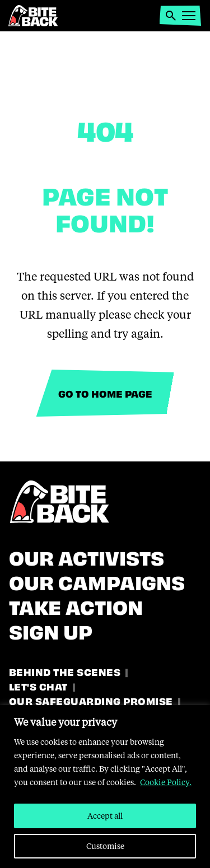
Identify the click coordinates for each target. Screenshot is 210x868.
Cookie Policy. (166, 782)
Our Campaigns (97, 581)
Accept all (105, 816)
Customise (105, 846)
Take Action (76, 605)
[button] (171, 16)
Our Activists (87, 556)
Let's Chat (38, 686)
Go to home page (105, 393)
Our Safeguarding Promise (91, 700)
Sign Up (51, 630)
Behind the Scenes (65, 671)
